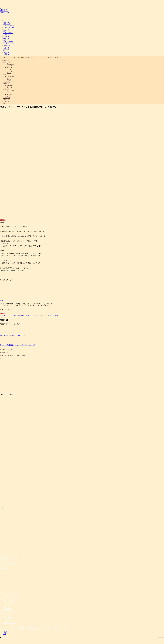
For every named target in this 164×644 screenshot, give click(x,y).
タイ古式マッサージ (10, 26)
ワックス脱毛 (8, 33)
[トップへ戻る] (1, 637)
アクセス (6, 47)
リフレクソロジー (10, 29)
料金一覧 (6, 38)
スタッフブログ (9, 44)
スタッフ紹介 (8, 42)
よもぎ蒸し (7, 36)
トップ (5, 20)
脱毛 (5, 31)
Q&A (5, 51)
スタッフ (6, 40)
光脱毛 (6, 35)
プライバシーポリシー (10, 623)
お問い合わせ (4, 11)
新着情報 (6, 22)
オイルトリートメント (11, 28)
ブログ (5, 621)
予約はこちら (4, 9)
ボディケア (7, 24)
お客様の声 (7, 45)
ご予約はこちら (5, 13)
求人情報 (6, 49)
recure (2, 300)
